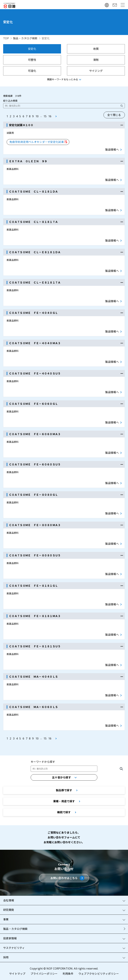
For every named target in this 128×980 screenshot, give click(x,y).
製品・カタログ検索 (25, 38)
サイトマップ (17, 974)
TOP (6, 38)
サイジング (96, 71)
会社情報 (9, 900)
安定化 (32, 49)
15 (45, 116)
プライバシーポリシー (44, 974)
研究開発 (9, 910)
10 (37, 116)
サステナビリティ (14, 948)
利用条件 (68, 974)
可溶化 (32, 71)
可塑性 (32, 60)
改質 (96, 49)
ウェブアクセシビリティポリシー (99, 974)
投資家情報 (10, 938)
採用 (6, 957)
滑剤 (96, 60)
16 (50, 116)
